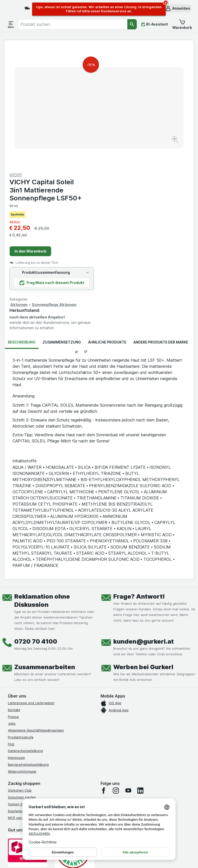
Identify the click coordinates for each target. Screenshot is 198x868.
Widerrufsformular (22, 652)
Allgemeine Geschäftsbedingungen (36, 611)
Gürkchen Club (20, 671)
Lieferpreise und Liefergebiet (31, 584)
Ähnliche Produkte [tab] (107, 223)
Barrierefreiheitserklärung (28, 646)
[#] (33, 777)
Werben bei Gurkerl (143, 548)
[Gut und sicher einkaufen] (75, 733)
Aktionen (114, 186)
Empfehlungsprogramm (26, 692)
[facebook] (104, 672)
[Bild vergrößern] (81, 126)
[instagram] (116, 672)
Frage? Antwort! (139, 478)
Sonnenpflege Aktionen (149, 186)
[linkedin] (140, 672)
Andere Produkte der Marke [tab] (161, 223)
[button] (178, 8)
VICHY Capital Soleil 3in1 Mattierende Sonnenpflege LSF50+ (140, 71)
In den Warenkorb (125, 132)
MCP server (17, 699)
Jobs (12, 604)
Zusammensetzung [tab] (62, 223)
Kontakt (14, 591)
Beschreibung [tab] (22, 223)
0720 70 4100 (36, 523)
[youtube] (128, 672)
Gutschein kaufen (22, 678)
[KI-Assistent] (154, 24)
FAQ (11, 625)
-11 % (91, 65)
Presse (13, 598)
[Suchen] (132, 24)
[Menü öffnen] (11, 24)
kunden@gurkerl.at (144, 523)
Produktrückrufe (21, 618)
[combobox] (73, 24)
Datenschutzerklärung (25, 632)
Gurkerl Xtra (17, 685)
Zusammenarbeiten (45, 548)
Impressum (16, 639)
